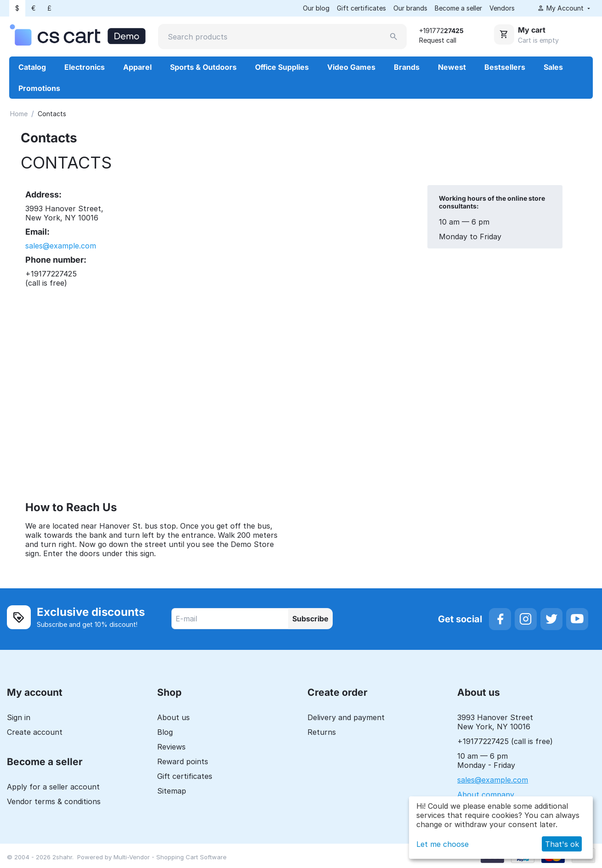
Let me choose (443, 844)
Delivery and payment (346, 718)
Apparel (137, 68)
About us (173, 718)
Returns (322, 733)
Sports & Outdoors (203, 68)
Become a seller (458, 8)
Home (19, 114)
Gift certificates (361, 8)
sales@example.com (61, 246)
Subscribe (310, 619)
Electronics (85, 68)
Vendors (502, 8)
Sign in (19, 718)
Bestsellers (505, 68)
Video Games (351, 68)
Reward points (183, 762)
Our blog (316, 8)
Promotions (39, 89)
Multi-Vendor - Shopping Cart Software (170, 857)
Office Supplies (282, 68)
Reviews (171, 747)
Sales (553, 68)
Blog (165, 733)
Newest (452, 68)
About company (486, 795)
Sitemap (172, 791)
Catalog (32, 68)
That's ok (562, 844)
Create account (35, 733)
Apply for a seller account (53, 787)
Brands (407, 68)
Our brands (410, 8)
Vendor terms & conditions (54, 802)
